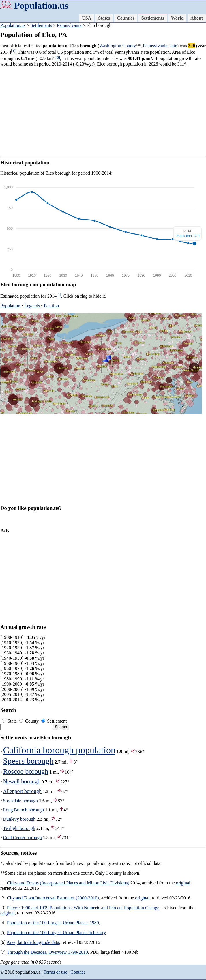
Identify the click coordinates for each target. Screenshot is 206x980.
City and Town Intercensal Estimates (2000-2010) (53, 898)
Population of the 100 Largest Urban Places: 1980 (53, 923)
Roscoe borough (26, 771)
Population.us (41, 5)
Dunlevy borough (19, 819)
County (30, 721)
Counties (126, 18)
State (10, 721)
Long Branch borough (24, 810)
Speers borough (28, 761)
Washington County (118, 46)
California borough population (59, 750)
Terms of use (55, 972)
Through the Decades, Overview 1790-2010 (47, 952)
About (197, 18)
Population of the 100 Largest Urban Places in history (56, 933)
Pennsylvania (69, 25)
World (177, 18)
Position (51, 306)
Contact (78, 972)
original (183, 883)
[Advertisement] (103, 112)
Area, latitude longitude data (33, 942)
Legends (32, 306)
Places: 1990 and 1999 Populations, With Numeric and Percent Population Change (83, 908)
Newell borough (22, 781)
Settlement (54, 721)
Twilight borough (19, 828)
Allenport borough (22, 791)
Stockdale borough (20, 801)
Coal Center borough (23, 838)
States (104, 18)
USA (87, 18)
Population (10, 306)
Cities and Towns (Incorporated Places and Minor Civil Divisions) (68, 883)
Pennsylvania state (160, 46)
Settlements (153, 18)
